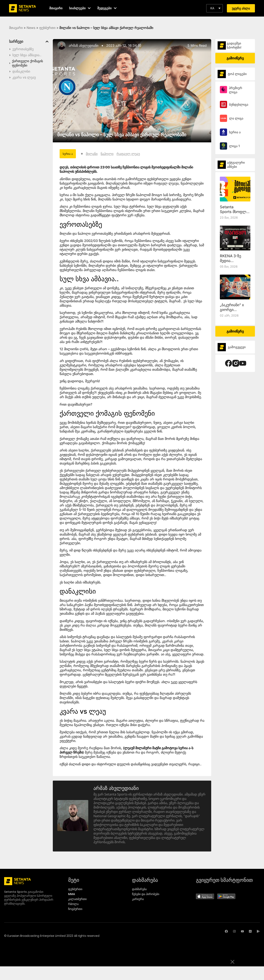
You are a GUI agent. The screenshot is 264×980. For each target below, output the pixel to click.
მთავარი (16, 28)
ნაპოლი (107, 154)
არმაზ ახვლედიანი (84, 45)
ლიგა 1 (234, 146)
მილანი (92, 154)
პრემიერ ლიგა (236, 90)
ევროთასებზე (23, 49)
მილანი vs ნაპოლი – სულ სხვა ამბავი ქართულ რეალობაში (122, 135)
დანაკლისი (21, 71)
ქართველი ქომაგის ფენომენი (27, 63)
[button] (214, 8)
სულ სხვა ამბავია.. (27, 55)
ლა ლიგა (236, 118)
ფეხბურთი (47, 28)
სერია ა (235, 132)
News (31, 28)
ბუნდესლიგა (239, 104)
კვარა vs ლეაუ (24, 77)
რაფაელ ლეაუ (128, 154)
